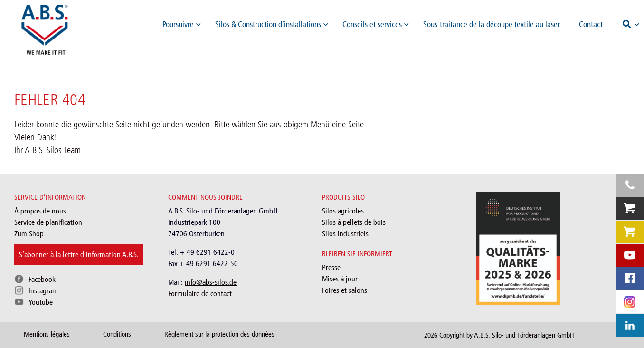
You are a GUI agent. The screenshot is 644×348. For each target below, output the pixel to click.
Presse (331, 267)
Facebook (42, 279)
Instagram (43, 291)
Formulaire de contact (200, 294)
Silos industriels (345, 234)
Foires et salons (345, 290)
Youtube (41, 302)
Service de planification (48, 222)
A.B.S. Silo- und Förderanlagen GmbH (524, 335)
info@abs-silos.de (211, 282)
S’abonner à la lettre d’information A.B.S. (79, 255)
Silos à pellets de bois (354, 222)
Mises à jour (340, 279)
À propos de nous (40, 211)
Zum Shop (29, 234)
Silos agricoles (343, 211)
